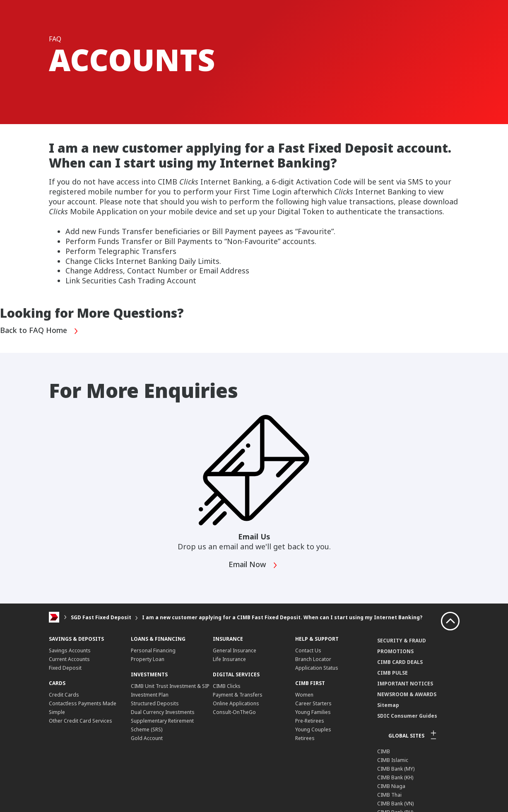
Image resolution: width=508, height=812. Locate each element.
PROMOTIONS (395, 651)
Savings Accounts (70, 650)
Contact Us (308, 650)
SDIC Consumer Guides (407, 716)
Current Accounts (69, 659)
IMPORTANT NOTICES (405, 684)
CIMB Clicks (227, 686)
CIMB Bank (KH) (395, 777)
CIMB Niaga (391, 786)
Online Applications (236, 703)
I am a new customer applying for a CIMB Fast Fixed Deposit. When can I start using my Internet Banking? (282, 617)
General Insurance (235, 650)
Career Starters (313, 703)
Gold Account (147, 738)
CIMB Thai (389, 795)
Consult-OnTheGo (234, 712)
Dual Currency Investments (163, 712)
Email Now (253, 565)
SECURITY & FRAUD (402, 641)
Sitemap (388, 705)
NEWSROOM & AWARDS (407, 694)
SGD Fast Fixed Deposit (101, 617)
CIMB (384, 751)
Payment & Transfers (238, 695)
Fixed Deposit (65, 668)
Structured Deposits (155, 703)
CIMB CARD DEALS (400, 662)
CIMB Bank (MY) (396, 769)
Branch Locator (313, 659)
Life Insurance (229, 659)
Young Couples (313, 729)
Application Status (317, 668)
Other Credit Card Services (81, 721)
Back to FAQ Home (39, 331)
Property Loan (148, 659)
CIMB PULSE (392, 673)
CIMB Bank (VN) (395, 804)
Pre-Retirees (310, 721)
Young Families (313, 712)
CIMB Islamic (393, 760)
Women (304, 695)
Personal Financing (153, 650)
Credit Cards (64, 695)
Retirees (305, 738)
